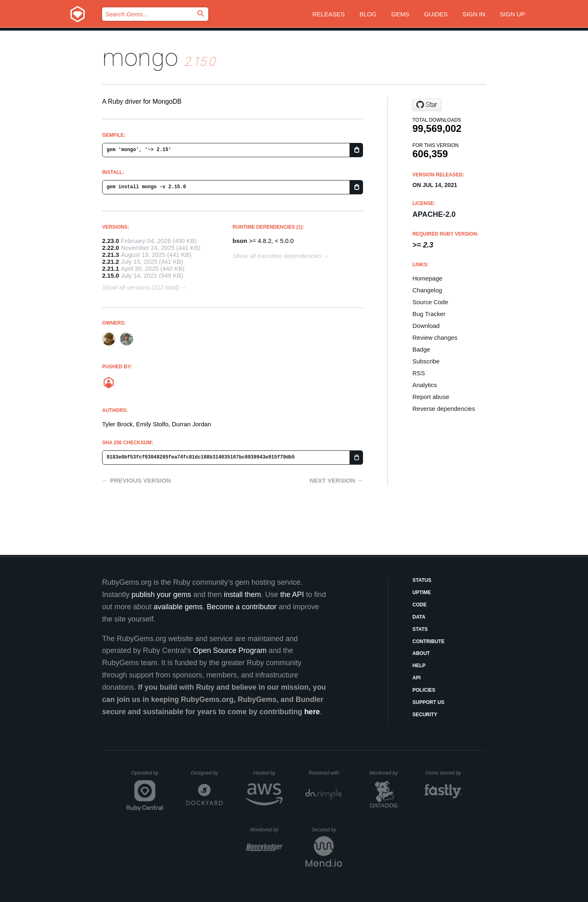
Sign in (474, 14)
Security (425, 715)
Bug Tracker (429, 314)
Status (422, 580)
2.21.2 (111, 262)
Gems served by (444, 773)
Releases (329, 14)
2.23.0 (111, 241)
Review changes (435, 337)
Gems (400, 14)
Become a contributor (242, 607)
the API (292, 595)
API (416, 678)
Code (420, 605)
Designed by (207, 773)
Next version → (336, 480)
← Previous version (136, 480)
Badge (421, 349)
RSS (419, 373)
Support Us (428, 702)
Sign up (512, 14)
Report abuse (431, 397)
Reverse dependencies (444, 409)
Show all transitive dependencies (277, 256)
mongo (140, 57)
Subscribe (426, 361)
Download (426, 326)
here (312, 712)
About (421, 653)
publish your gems (161, 595)
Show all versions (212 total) (140, 287)
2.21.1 (111, 268)
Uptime (422, 592)
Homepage (427, 278)
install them (242, 595)
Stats (420, 629)
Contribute (429, 641)
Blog (368, 14)
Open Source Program (230, 650)
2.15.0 (111, 275)
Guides (436, 14)
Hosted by (268, 773)
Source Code (430, 302)
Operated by (147, 776)
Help (419, 666)
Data (419, 617)
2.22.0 (111, 248)
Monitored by (386, 773)
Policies (424, 690)
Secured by (327, 830)
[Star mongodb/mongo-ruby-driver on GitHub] (427, 105)
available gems (178, 607)
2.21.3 (111, 255)
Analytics (425, 385)
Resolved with (325, 773)
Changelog (427, 290)
